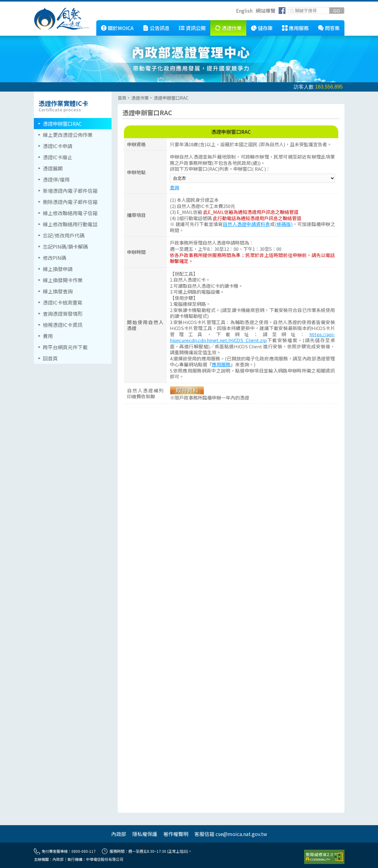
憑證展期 (53, 168)
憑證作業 (232, 28)
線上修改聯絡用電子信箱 (70, 213)
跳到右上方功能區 (234, 11)
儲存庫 (265, 28)
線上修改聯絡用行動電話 (70, 224)
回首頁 (50, 358)
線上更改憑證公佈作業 (68, 135)
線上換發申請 (58, 269)
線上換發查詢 (58, 291)
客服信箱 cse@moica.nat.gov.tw (231, 834)
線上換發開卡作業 (63, 280)
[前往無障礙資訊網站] (324, 857)
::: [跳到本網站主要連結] (92, 23)
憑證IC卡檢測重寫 (63, 302)
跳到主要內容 (15, 4)
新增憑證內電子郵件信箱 (70, 191)
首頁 (122, 98)
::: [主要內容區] (120, 94)
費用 (48, 336)
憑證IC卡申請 (58, 146)
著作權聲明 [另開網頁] (176, 834)
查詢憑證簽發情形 (63, 314)
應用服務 (299, 28)
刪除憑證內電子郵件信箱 (70, 202)
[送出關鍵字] (337, 11)
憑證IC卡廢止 (58, 157)
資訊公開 (196, 28)
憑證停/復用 (56, 179)
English (244, 11)
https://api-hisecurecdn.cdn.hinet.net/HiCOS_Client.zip (253, 337)
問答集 (332, 28)
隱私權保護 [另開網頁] (145, 834)
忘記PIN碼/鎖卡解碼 (65, 246)
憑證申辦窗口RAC (62, 124)
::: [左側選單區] (36, 94)
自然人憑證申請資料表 (246, 224)
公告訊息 (160, 28)
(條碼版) (284, 224)
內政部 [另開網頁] (119, 834)
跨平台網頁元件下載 (65, 347)
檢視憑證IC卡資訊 (63, 325)
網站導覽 (266, 11)
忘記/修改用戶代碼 (64, 235)
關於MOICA (121, 28)
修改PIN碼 (55, 258)
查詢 (175, 187)
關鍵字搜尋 (289, 8)
